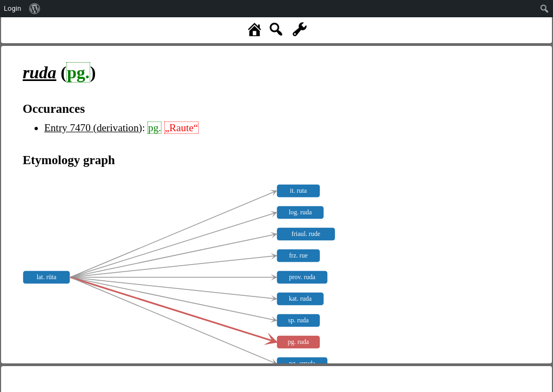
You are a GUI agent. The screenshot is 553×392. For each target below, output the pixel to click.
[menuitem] (35, 9)
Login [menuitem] (12, 8)
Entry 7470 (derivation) (93, 128)
